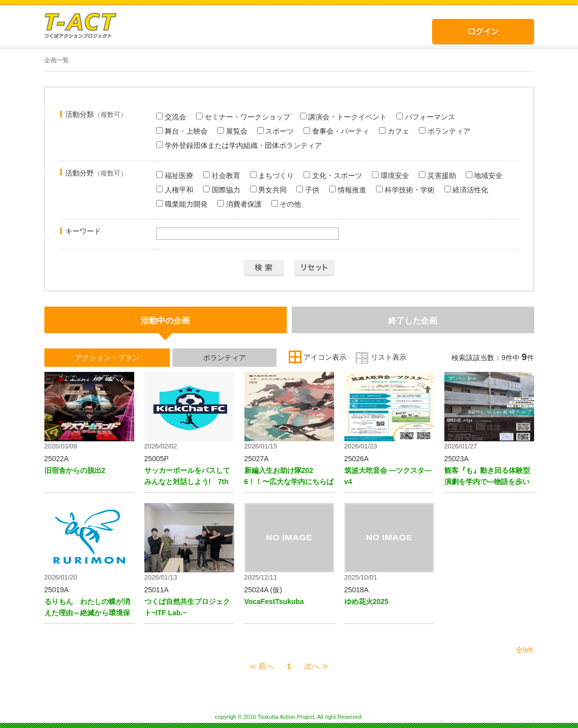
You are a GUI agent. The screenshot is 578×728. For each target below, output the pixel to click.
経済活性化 (467, 190)
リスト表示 (389, 357)
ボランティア (445, 131)
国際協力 (222, 190)
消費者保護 (240, 204)
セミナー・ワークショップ (243, 117)
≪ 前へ (261, 666)
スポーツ (276, 131)
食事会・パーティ (336, 131)
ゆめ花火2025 (367, 601)
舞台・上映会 (182, 131)
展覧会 (232, 131)
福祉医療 (175, 175)
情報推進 (348, 190)
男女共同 (269, 190)
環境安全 (391, 175)
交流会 (171, 117)
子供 (308, 190)
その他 (286, 204)
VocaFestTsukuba (274, 601)
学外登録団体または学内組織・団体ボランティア (239, 145)
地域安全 (484, 175)
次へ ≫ (317, 666)
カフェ (394, 131)
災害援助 (437, 175)
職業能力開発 (182, 204)
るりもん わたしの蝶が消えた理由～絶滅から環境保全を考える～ (87, 613)
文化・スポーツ (333, 175)
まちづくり (272, 175)
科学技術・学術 (405, 190)
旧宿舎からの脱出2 (75, 470)
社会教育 (222, 175)
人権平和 (175, 190)
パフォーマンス (426, 117)
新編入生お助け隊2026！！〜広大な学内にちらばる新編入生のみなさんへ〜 (289, 482)
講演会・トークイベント (344, 117)
